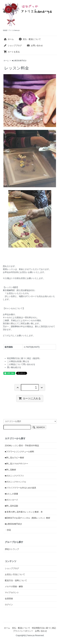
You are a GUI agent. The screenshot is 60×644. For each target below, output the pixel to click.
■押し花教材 (10, 470)
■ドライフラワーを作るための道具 (20, 488)
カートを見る (12, 52)
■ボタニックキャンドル (15, 482)
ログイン (9, 605)
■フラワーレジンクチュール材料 (19, 452)
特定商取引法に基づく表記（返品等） (24, 358)
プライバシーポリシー (23, 631)
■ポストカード (11, 500)
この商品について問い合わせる (21, 364)
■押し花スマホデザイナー (16, 464)
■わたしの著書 (11, 494)
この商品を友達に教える (18, 361)
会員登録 (9, 599)
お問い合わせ (35, 45)
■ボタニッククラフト (14, 476)
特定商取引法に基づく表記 (44, 628)
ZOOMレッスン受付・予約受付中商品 (22, 446)
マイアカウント (12, 592)
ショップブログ (13, 45)
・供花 (8, 530)
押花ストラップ (12, 549)
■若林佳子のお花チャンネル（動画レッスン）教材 (27, 518)
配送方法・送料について (16, 580)
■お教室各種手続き (19, 61)
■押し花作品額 (11, 506)
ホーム (9, 39)
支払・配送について (30, 39)
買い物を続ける (14, 367)
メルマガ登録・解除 (14, 586)
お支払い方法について (15, 574)
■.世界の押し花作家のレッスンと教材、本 (24, 512)
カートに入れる (30, 398)
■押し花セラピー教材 (14, 458)
